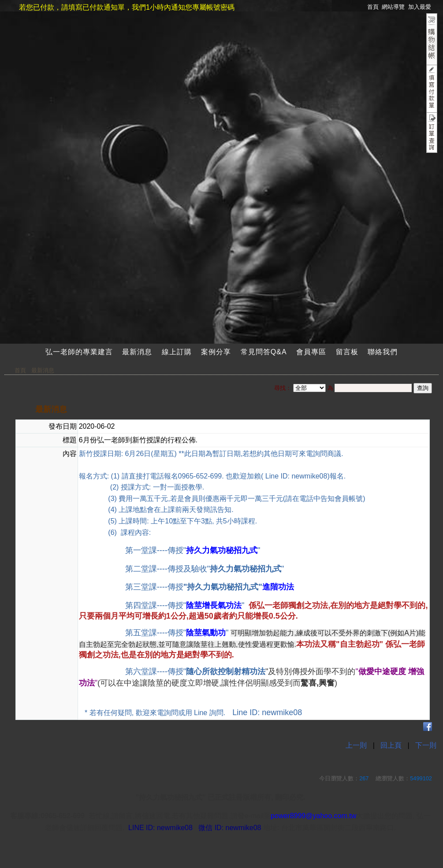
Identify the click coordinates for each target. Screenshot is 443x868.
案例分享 (216, 352)
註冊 (332, 105)
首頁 (20, 370)
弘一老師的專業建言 (79, 352)
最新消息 (137, 352)
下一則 (426, 745)
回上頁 (391, 745)
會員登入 (308, 105)
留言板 (347, 352)
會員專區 (311, 352)
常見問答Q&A (264, 352)
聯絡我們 (383, 352)
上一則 (356, 745)
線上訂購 (177, 352)
